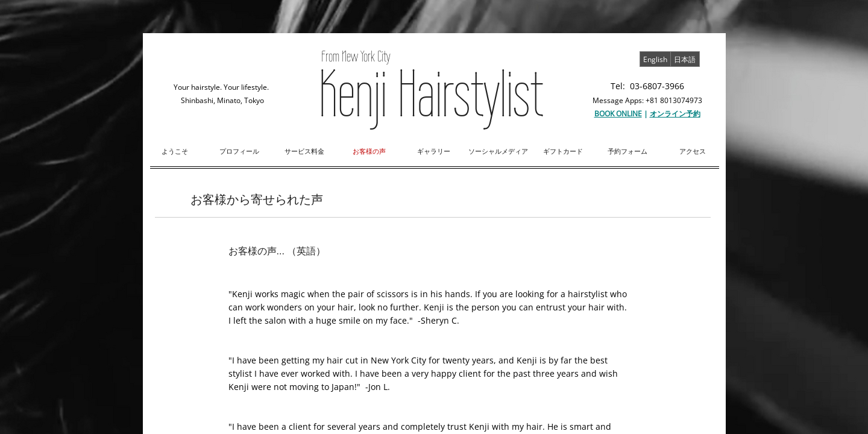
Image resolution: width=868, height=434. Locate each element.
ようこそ (175, 151)
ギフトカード (563, 151)
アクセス (693, 151)
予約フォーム (627, 151)
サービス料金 (304, 151)
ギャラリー (434, 151)
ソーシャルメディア (498, 151)
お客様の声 (369, 151)
